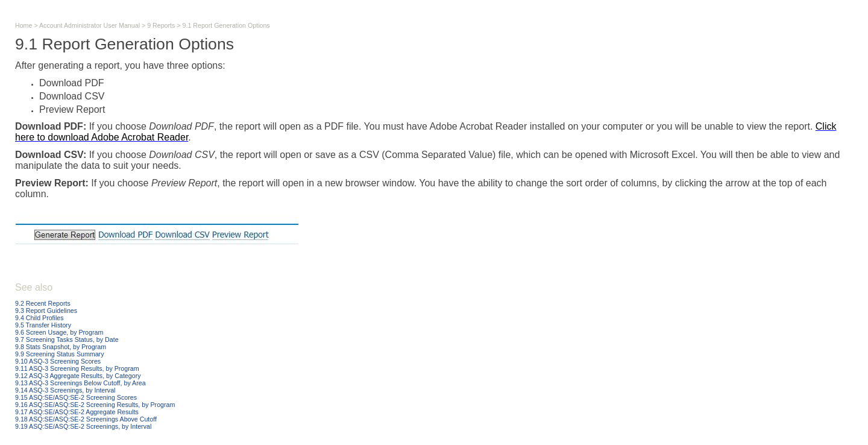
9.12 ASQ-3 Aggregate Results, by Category (78, 376)
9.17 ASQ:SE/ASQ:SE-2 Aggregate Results (77, 412)
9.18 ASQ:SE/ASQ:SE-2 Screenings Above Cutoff (86, 419)
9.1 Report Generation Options (226, 25)
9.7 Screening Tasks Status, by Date (67, 339)
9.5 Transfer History (43, 325)
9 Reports (161, 25)
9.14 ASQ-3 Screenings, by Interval (65, 390)
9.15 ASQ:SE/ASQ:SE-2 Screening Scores (76, 397)
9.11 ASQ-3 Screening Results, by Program (77, 368)
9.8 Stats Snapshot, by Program (61, 347)
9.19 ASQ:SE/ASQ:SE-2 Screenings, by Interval (83, 426)
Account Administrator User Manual (90, 25)
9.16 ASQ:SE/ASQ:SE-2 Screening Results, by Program (95, 405)
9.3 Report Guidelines (46, 311)
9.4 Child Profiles (39, 318)
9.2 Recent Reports (43, 303)
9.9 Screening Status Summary (59, 354)
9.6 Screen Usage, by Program (59, 332)
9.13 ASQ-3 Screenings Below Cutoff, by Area (80, 383)
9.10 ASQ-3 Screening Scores (58, 361)
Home (24, 25)
